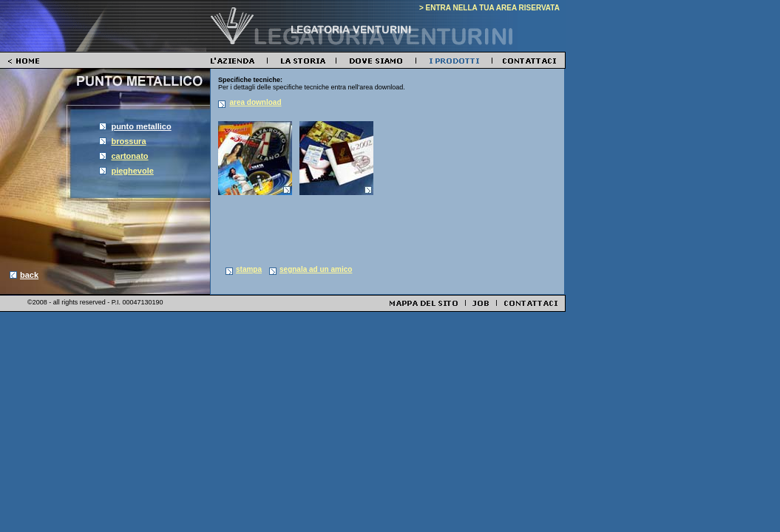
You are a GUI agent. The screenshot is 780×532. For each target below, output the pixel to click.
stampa (249, 269)
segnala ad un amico (316, 269)
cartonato (129, 156)
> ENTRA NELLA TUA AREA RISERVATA (489, 8)
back (29, 275)
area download (256, 102)
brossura (128, 141)
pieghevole (132, 171)
